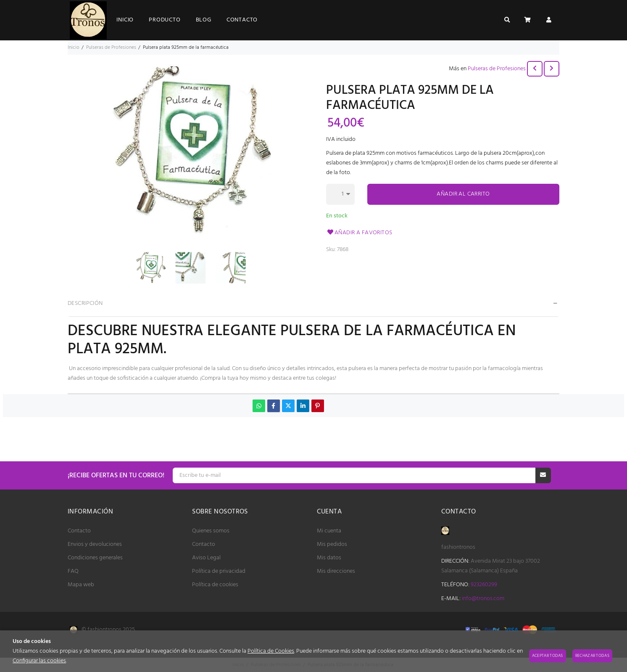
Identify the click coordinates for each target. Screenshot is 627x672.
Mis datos (329, 558)
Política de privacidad (219, 571)
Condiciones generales (95, 558)
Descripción (85, 303)
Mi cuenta (329, 531)
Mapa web (81, 585)
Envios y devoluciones (95, 544)
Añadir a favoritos (359, 233)
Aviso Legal (206, 558)
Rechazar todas (592, 656)
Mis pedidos (332, 544)
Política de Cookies (271, 651)
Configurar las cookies (39, 661)
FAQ (73, 571)
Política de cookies (215, 585)
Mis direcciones (336, 571)
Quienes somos (211, 531)
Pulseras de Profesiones (497, 69)
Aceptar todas (548, 656)
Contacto (79, 531)
